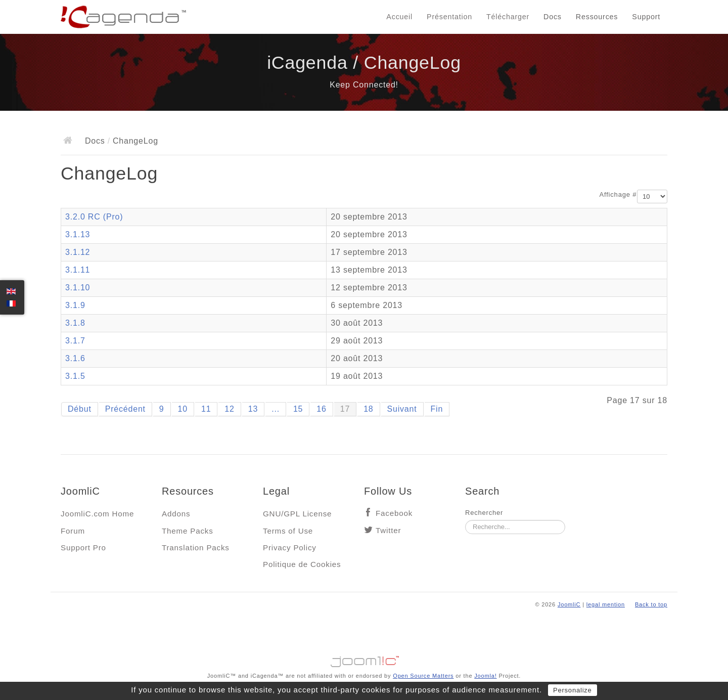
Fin (437, 409)
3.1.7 (75, 341)
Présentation (449, 17)
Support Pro (83, 548)
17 (345, 409)
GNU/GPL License (297, 514)
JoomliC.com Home (97, 514)
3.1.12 (78, 252)
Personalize (573, 690)
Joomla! (485, 676)
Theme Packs (188, 531)
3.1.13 (78, 234)
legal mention (606, 604)
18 (368, 409)
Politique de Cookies (302, 564)
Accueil (399, 17)
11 (206, 409)
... (276, 409)
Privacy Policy (290, 548)
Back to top (651, 604)
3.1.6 (75, 358)
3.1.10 (78, 288)
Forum (73, 531)
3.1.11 (78, 270)
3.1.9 (75, 305)
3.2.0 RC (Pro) (94, 217)
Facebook (394, 513)
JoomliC (569, 604)
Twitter (388, 530)
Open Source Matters (423, 676)
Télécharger (508, 17)
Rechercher (484, 513)
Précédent (125, 409)
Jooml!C (364, 659)
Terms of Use (288, 531)
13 (253, 409)
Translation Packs (196, 548)
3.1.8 (75, 323)
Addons (176, 514)
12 (229, 409)
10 (183, 409)
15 (298, 409)
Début (80, 409)
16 (321, 409)
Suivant (402, 409)
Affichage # (618, 194)
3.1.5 (75, 376)
